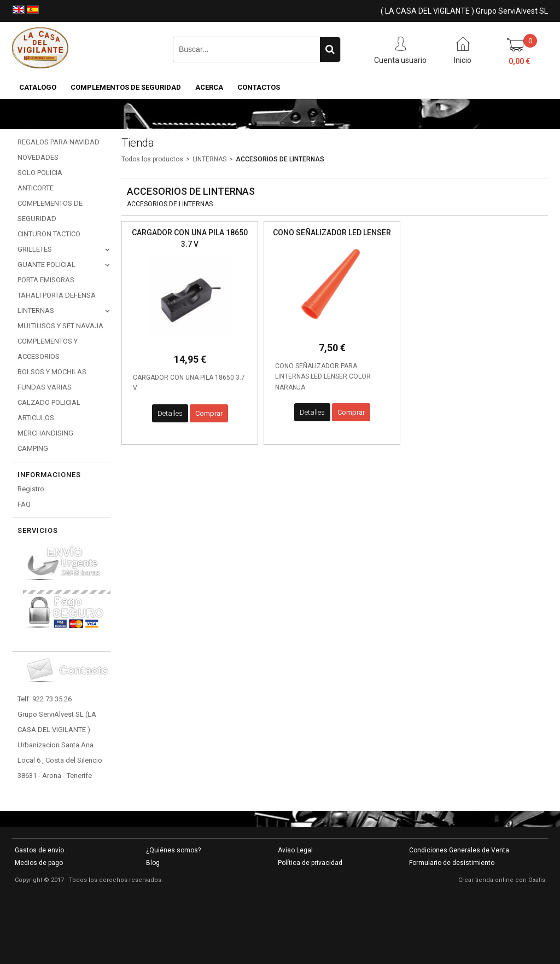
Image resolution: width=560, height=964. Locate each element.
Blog (153, 863)
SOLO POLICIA (40, 173)
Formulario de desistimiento (452, 863)
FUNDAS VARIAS (45, 387)
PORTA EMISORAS (46, 280)
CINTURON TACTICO (49, 234)
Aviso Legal (295, 850)
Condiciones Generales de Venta (459, 850)
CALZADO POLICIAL (49, 402)
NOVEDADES (38, 157)
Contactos (259, 87)
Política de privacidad (310, 863)
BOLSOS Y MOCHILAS (52, 372)
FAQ (24, 504)
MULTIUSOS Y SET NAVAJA (60, 326)
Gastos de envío (39, 850)
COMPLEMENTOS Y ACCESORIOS (48, 349)
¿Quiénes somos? (173, 850)
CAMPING (33, 448)
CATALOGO (38, 87)
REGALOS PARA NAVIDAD (59, 142)
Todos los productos (152, 159)
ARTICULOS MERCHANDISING (45, 425)
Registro (31, 489)
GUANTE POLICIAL (46, 265)
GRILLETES (35, 249)
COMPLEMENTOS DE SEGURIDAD (126, 87)
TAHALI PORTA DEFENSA (57, 295)
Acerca (209, 87)
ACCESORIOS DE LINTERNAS (280, 159)
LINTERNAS (36, 310)
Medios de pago (39, 863)
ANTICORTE (36, 188)
